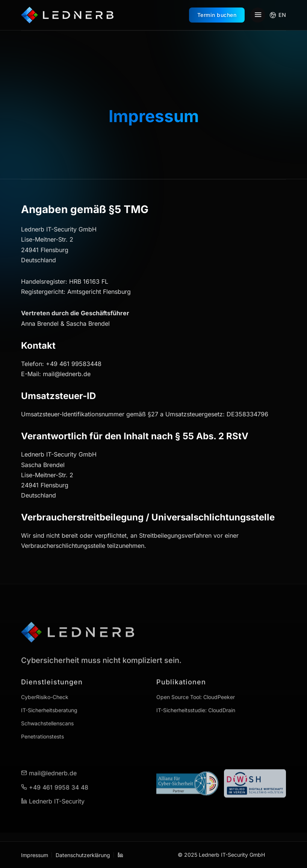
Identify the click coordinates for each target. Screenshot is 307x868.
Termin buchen (217, 15)
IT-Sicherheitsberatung (49, 693)
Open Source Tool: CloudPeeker (196, 680)
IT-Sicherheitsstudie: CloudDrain (196, 693)
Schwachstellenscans (47, 706)
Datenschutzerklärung (83, 855)
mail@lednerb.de (49, 756)
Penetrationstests (42, 719)
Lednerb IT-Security (53, 784)
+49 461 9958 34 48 (55, 770)
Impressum (35, 855)
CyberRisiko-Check (45, 680)
